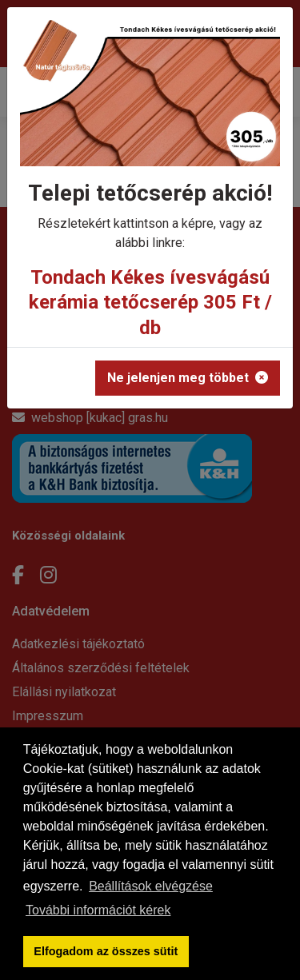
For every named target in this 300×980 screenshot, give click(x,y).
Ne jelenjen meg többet (188, 378)
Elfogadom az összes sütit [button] (106, 951)
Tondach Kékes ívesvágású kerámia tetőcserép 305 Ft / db (150, 302)
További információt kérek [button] (98, 910)
